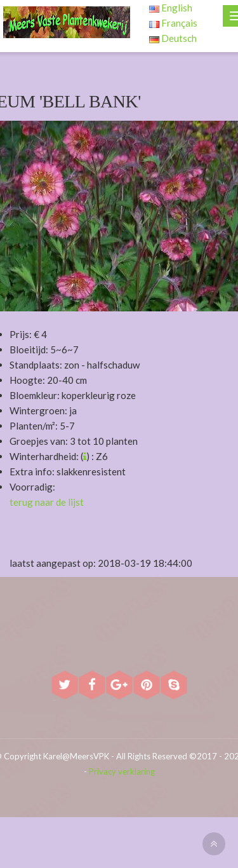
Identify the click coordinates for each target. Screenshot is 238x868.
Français (173, 23)
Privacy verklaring (122, 771)
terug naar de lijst (47, 502)
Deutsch (173, 38)
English (171, 8)
